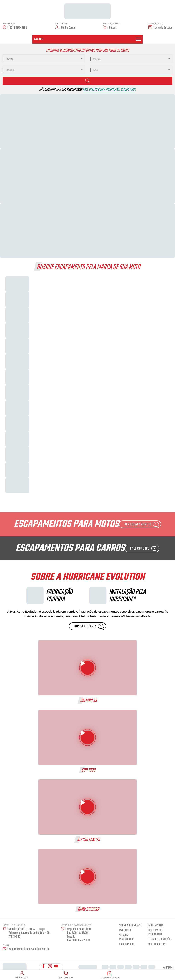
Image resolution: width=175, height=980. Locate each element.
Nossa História (89, 626)
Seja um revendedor (126, 938)
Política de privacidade (156, 933)
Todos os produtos (109, 975)
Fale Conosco (144, 549)
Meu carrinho (66, 975)
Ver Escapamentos (142, 524)
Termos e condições (160, 939)
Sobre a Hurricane (130, 926)
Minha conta (156, 926)
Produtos (125, 931)
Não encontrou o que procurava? (87, 90)
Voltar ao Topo (157, 944)
